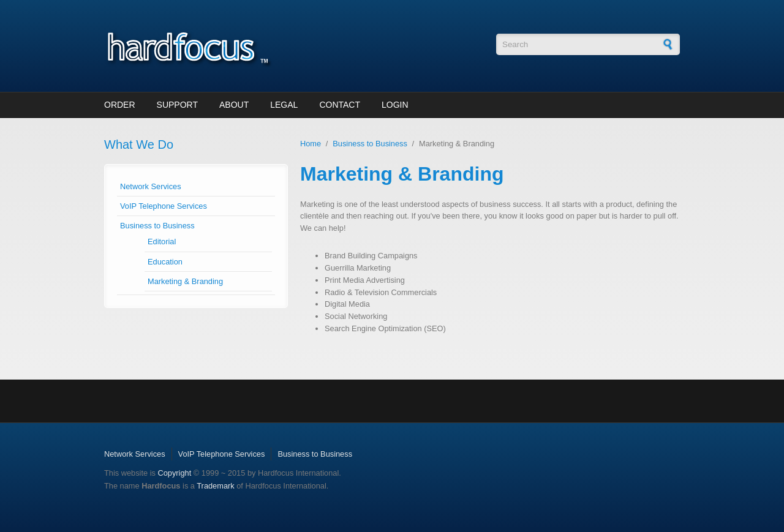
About (234, 105)
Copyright (174, 473)
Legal (284, 105)
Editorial (162, 242)
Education (165, 262)
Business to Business (157, 226)
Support (177, 105)
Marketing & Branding (185, 281)
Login (395, 105)
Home (311, 144)
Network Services (151, 186)
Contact (340, 105)
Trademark (215, 486)
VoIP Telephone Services (164, 206)
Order (120, 105)
